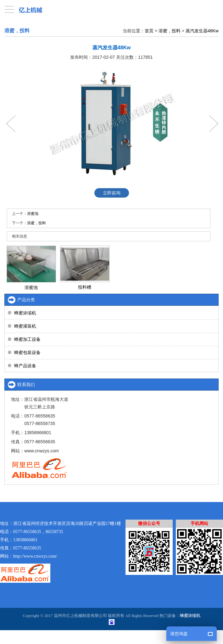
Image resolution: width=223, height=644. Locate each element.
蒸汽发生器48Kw (202, 31)
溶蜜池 (33, 214)
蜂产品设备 (25, 366)
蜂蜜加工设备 (27, 339)
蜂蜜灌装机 (25, 326)
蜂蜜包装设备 (27, 352)
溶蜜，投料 (170, 31)
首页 (149, 31)
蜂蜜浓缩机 (25, 313)
